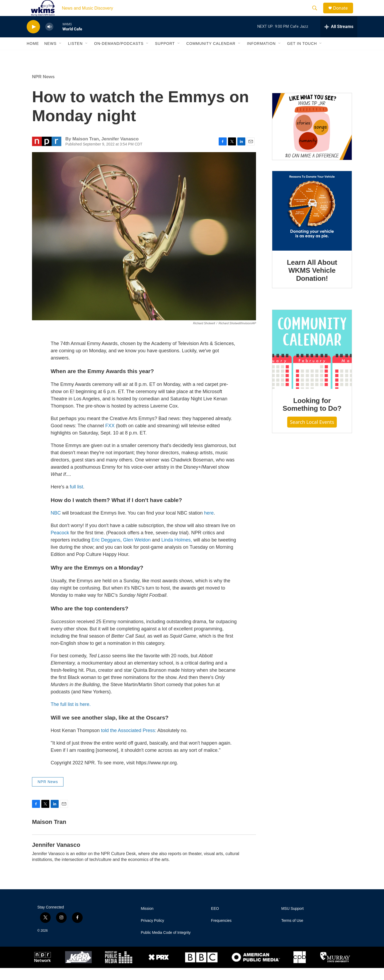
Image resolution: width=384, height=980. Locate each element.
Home (33, 56)
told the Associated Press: (129, 742)
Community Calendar (211, 56)
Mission (147, 921)
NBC (56, 525)
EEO (215, 921)
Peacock (60, 545)
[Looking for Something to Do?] (312, 361)
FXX (110, 438)
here (209, 525)
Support (165, 56)
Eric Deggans (106, 552)
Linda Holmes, (177, 552)
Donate (344, 14)
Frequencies (221, 933)
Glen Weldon (137, 552)
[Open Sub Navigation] (61, 56)
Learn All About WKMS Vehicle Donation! (312, 282)
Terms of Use (292, 933)
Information (261, 56)
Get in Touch (302, 56)
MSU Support (293, 921)
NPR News (43, 89)
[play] (33, 39)
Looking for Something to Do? (312, 417)
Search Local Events (312, 434)
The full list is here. (71, 716)
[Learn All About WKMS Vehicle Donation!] (312, 223)
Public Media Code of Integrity (166, 945)
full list (76, 499)
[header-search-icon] (317, 14)
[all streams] (339, 39)
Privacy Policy (152, 933)
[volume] (49, 39)
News (50, 56)
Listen (75, 56)
